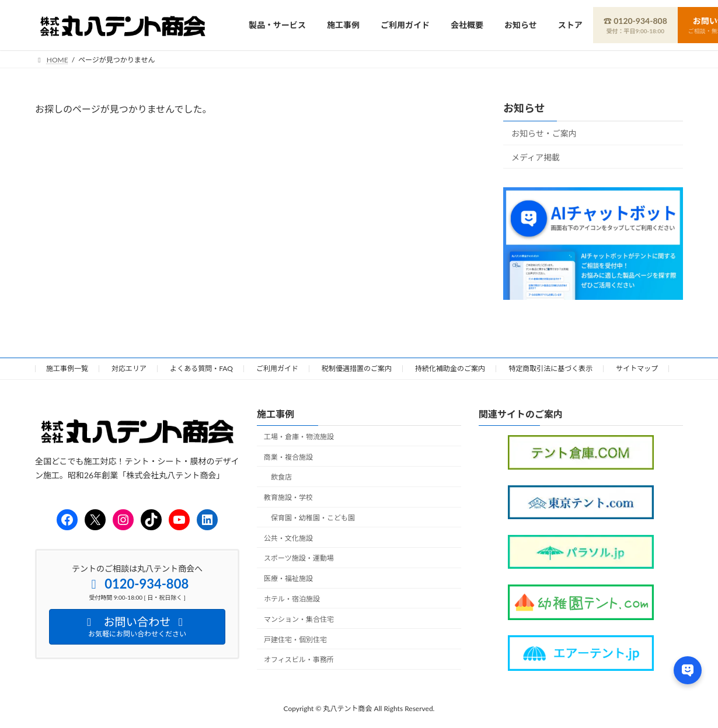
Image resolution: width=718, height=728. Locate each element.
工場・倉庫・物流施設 (299, 436)
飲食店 (281, 477)
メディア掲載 (536, 157)
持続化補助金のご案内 (450, 368)
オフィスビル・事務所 (299, 659)
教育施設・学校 (288, 497)
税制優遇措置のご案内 (357, 368)
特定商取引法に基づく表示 (550, 368)
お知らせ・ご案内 (544, 133)
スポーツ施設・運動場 (299, 558)
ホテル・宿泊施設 (292, 599)
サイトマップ (637, 368)
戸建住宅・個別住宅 (295, 639)
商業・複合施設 (288, 456)
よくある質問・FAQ (201, 368)
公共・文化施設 (288, 538)
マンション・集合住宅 (299, 619)
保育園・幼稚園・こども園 (313, 517)
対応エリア (129, 368)
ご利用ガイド (277, 368)
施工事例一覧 (67, 368)
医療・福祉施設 (288, 578)
